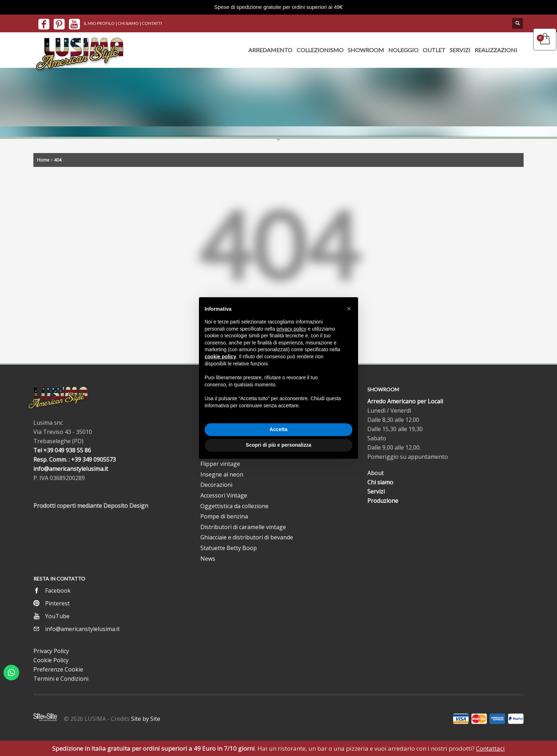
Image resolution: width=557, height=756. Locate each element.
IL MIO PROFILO (99, 23)
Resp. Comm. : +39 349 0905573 (75, 459)
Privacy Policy (51, 651)
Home (43, 160)
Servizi (376, 491)
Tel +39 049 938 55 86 (62, 450)
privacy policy (291, 329)
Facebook (58, 591)
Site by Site (146, 719)
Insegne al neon (222, 474)
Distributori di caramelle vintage (243, 527)
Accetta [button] (279, 429)
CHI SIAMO (128, 23)
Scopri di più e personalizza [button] (278, 445)
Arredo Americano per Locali (405, 401)
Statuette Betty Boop (229, 548)
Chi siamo (380, 482)
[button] (349, 309)
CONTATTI (152, 23)
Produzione (383, 501)
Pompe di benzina (224, 516)
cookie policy (220, 357)
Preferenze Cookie (58, 669)
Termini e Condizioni (61, 679)
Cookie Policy (51, 660)
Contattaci (490, 748)
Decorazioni (216, 485)
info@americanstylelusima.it (71, 469)
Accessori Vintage (224, 495)
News (208, 559)
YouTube (57, 616)
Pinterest (57, 603)
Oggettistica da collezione (234, 506)
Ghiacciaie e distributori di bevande (247, 537)
